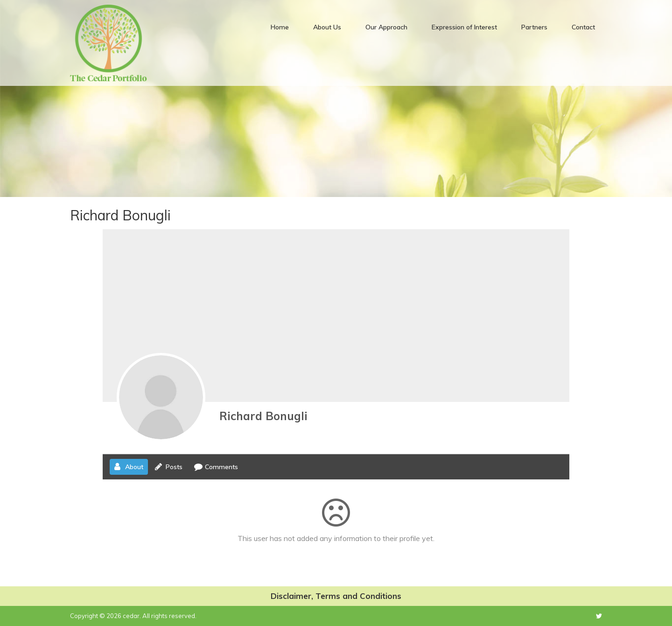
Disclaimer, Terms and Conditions (336, 596)
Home (280, 27)
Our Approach (386, 27)
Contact (583, 27)
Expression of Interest (464, 27)
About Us (327, 27)
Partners (534, 27)
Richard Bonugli (263, 416)
